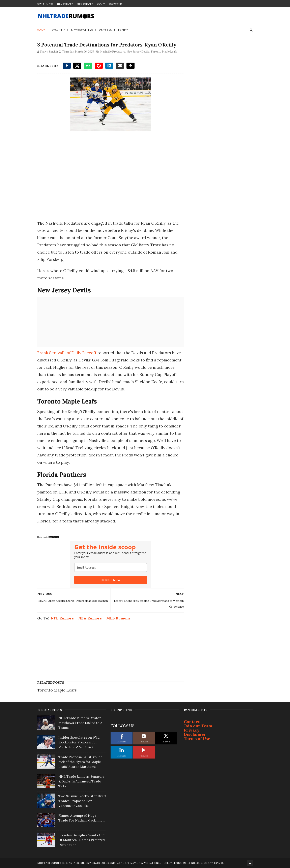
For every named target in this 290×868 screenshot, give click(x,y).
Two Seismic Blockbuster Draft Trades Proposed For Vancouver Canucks (82, 801)
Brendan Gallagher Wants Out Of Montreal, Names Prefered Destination (82, 840)
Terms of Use (197, 738)
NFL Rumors (45, 4)
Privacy (192, 730)
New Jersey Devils (138, 52)
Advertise (116, 4)
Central (106, 30)
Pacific (123, 30)
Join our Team (198, 726)
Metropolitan (82, 30)
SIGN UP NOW (111, 580)
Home (41, 30)
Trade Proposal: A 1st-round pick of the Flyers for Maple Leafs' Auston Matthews (80, 762)
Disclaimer (195, 734)
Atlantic (58, 30)
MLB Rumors (85, 4)
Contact (192, 722)
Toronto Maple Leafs (164, 52)
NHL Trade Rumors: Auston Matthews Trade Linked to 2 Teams (80, 723)
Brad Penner (54, 537)
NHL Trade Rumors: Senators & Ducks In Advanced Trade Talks (81, 781)
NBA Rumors (65, 4)
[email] (111, 567)
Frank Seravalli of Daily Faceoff (67, 353)
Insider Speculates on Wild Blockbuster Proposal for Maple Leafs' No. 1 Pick (79, 742)
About (101, 4)
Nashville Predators (113, 52)
